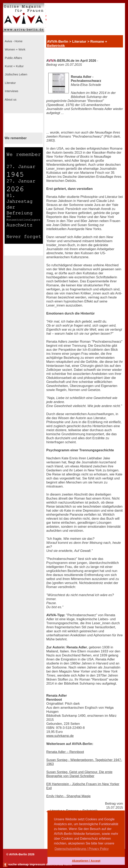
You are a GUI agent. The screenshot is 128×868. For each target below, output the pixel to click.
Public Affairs (13, 58)
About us (10, 100)
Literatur (10, 83)
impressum (37, 864)
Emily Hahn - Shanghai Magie (68, 796)
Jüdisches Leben (16, 74)
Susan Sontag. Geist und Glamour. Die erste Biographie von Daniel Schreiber (79, 774)
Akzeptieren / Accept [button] (86, 861)
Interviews (11, 91)
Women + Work (15, 49)
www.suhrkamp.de (60, 736)
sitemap (23, 864)
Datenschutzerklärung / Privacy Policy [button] (82, 849)
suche (12, 864)
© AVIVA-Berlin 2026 (20, 854)
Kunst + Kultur (14, 66)
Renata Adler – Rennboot (65, 752)
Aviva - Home (13, 41)
